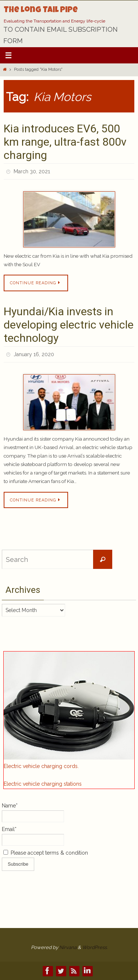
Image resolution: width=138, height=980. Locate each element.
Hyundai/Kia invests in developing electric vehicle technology (69, 325)
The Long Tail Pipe (41, 11)
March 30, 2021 (32, 171)
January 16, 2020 (34, 354)
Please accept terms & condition (46, 853)
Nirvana (68, 947)
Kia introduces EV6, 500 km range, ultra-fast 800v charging (65, 142)
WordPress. (95, 947)
